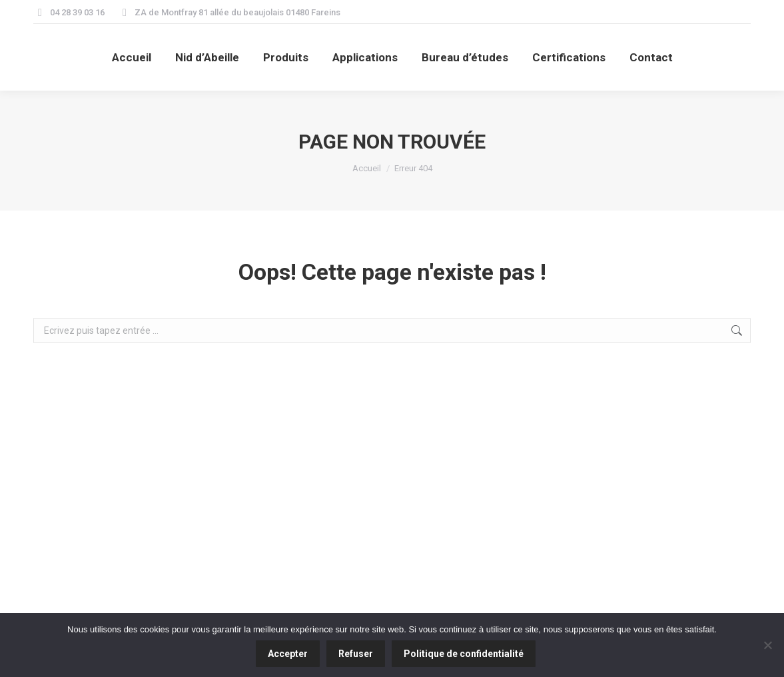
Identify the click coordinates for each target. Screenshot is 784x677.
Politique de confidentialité (464, 654)
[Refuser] (767, 645)
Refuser (356, 654)
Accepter (288, 654)
